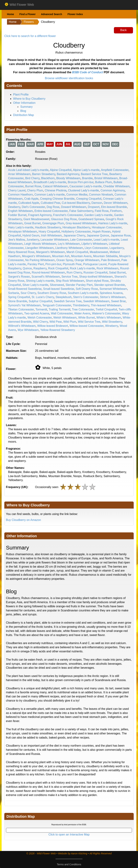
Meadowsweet (99, 252)
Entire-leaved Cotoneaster (51, 211)
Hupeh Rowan (101, 232)
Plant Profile (21, 95)
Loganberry (117, 248)
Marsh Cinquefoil (77, 252)
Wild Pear (56, 322)
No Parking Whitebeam (40, 260)
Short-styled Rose (97, 281)
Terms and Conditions (69, 864)
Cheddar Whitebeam (117, 186)
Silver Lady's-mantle (35, 285)
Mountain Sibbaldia (105, 256)
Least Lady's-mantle (106, 240)
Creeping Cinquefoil (89, 199)
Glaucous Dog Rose (64, 219)
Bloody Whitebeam (68, 178)
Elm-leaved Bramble (114, 207)
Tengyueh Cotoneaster (57, 305)
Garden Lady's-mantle (98, 215)
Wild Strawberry (112, 322)
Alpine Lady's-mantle (86, 170)
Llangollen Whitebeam (39, 248)
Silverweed (57, 285)
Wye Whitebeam (28, 330)
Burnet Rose (33, 186)
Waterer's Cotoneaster (106, 313)
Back (123, 30)
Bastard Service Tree (94, 174)
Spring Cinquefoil (19, 297)
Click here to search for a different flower (30, 36)
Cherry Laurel (17, 190)
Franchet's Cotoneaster (68, 215)
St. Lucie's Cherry (43, 297)
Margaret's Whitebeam (50, 252)
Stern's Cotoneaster (86, 297)
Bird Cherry (32, 178)
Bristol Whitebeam (106, 178)
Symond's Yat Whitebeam (24, 305)
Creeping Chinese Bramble (57, 199)
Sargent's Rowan (19, 277)
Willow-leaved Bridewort (53, 326)
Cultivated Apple (29, 203)
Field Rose (102, 211)
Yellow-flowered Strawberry (58, 330)
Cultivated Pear (50, 203)
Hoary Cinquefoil (49, 232)
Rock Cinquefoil (58, 268)
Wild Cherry (40, 322)
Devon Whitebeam (116, 203)
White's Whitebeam (109, 318)
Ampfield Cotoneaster (115, 170)
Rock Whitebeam (107, 268)
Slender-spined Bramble (110, 285)
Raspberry (40, 268)
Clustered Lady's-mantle (83, 190)
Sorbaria (13, 293)
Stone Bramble (18, 301)
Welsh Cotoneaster (40, 318)
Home (11, 14)
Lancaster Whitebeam (55, 240)
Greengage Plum (53, 223)
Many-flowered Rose (21, 252)
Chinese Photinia (56, 190)
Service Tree (70, 277)
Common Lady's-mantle (50, 195)
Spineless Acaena (111, 293)
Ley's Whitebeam (69, 244)
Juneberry (33, 240)
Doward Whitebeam (74, 207)
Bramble (87, 178)
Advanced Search (52, 14)
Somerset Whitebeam (113, 289)
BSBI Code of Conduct (88, 72)
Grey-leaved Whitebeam (81, 223)
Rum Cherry (74, 272)
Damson (97, 203)
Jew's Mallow (16, 240)
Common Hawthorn (20, 195)
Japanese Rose (121, 235)
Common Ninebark (101, 195)
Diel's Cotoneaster (33, 207)
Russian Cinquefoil (95, 272)
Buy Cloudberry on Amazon (23, 520)
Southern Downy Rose (52, 293)
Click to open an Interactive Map (69, 835)
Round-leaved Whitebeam (48, 272)
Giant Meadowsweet (36, 219)
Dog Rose (53, 207)
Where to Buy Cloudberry (29, 99)
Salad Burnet (117, 272)
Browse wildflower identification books (69, 78)
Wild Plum (70, 322)
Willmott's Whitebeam (22, 326)
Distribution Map (24, 115)
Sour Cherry (28, 293)
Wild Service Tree (89, 322)
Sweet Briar (118, 301)
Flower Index (75, 14)
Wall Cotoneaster (62, 313)
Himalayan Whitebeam (23, 232)
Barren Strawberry (44, 174)
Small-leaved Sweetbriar (59, 289)
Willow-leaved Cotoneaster (87, 326)
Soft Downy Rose (87, 289)
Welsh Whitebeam (65, 318)
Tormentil (41, 309)
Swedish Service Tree (68, 301)
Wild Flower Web (19, 5)
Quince (27, 268)
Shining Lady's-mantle (40, 281)
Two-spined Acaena (37, 313)
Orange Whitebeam (87, 260)
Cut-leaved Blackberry (76, 203)
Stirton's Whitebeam (113, 297)
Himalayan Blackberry (76, 227)
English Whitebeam (20, 211)
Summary (26, 107)
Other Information (24, 103)
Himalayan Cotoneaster (107, 227)
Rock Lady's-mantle (82, 268)
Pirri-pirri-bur (53, 264)
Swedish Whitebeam (96, 301)
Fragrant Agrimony (40, 215)
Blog (23, 111)
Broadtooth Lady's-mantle (50, 182)
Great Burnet (33, 223)
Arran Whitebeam (19, 174)
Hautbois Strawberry (48, 227)
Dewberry (14, 207)
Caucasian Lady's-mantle (86, 186)
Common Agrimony (113, 190)
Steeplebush (64, 297)
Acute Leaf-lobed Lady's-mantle (28, 170)
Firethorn (116, 211)
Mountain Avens (81, 256)
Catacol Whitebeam (55, 186)
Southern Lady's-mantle (83, 293)
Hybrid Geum (31, 235)
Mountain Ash (61, 256)
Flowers (29, 22)
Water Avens (82, 313)
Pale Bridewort (110, 260)
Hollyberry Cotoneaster (76, 232)
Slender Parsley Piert (79, 285)
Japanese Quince (98, 235)
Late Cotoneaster (81, 240)
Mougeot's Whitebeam (36, 256)
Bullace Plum (103, 182)
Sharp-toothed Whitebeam (96, 277)
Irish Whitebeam (51, 235)
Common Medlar (77, 195)
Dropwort (94, 207)
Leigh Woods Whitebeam (40, 244)
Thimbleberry (81, 305)
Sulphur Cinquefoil (41, 301)
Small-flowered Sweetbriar (25, 289)
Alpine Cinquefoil (61, 170)
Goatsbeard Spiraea (91, 219)
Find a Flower (27, 14)
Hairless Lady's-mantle (113, 223)
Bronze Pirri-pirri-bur (81, 182)
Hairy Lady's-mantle (21, 227)
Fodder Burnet (17, 215)
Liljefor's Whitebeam (94, 244)
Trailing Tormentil (60, 309)
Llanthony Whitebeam (69, 248)
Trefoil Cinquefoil (106, 309)
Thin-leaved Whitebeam (106, 305)
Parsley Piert (36, 264)
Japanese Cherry (74, 235)
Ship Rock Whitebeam (70, 281)
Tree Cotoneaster (83, 309)
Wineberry (112, 326)
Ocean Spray (65, 260)
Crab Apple (31, 199)
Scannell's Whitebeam (46, 277)
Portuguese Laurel (95, 264)
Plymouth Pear (72, 264)
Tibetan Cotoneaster (21, 309)
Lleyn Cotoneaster (96, 248)
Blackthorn (48, 178)
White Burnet (86, 318)
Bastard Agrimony (68, 174)
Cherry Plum (35, 190)
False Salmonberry (81, 211)
